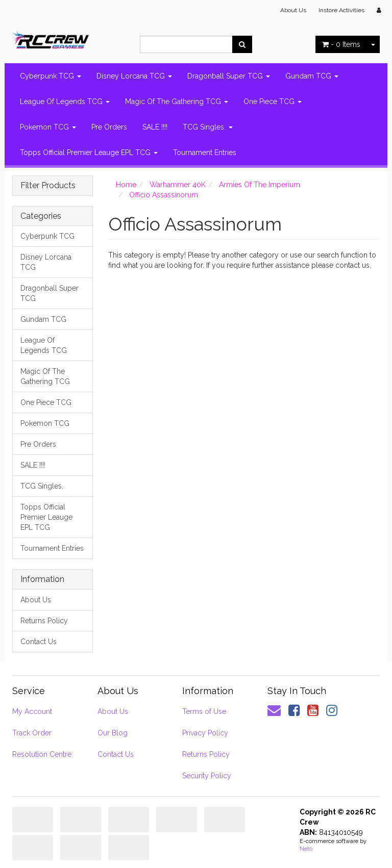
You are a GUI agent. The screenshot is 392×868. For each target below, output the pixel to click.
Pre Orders (109, 127)
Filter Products (48, 186)
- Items (341, 44)
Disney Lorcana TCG (134, 76)
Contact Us (39, 642)
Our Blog (113, 733)
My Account (32, 711)
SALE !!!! (155, 127)
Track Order (32, 733)
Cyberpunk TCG (51, 76)
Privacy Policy (205, 733)
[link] (294, 710)
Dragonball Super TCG (229, 76)
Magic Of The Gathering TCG (177, 101)
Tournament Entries (205, 152)
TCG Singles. (208, 127)
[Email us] (274, 710)
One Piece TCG (273, 101)
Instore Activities (341, 10)
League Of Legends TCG (65, 101)
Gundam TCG (312, 76)
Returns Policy (44, 621)
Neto (306, 849)
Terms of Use (204, 711)
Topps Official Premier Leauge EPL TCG (89, 152)
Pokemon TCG (48, 127)
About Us (293, 10)
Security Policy (207, 776)
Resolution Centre (42, 754)
